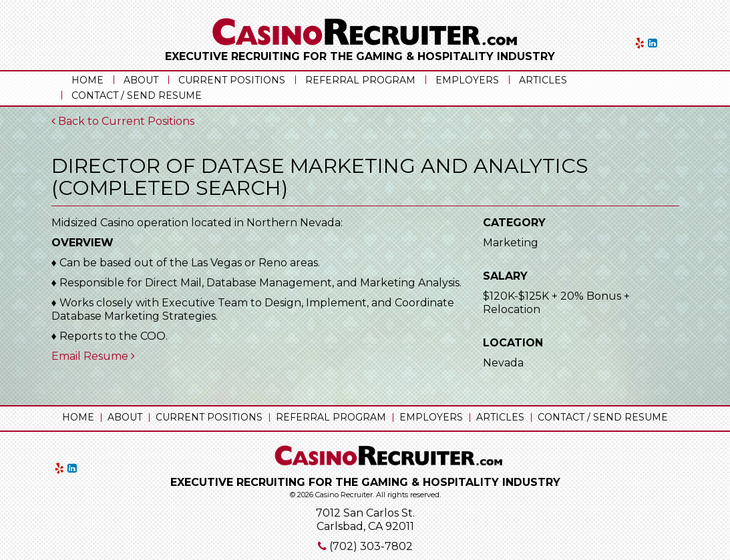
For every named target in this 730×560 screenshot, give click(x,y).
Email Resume (93, 356)
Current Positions (232, 80)
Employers (467, 80)
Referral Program (360, 80)
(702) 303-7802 (371, 546)
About (141, 80)
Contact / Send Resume (137, 95)
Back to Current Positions (123, 121)
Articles (543, 80)
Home (87, 80)
